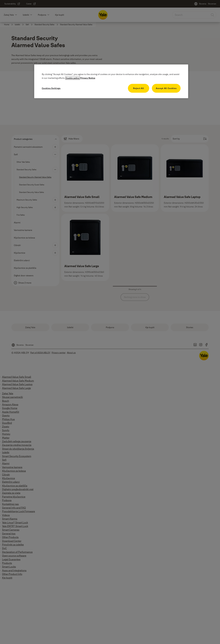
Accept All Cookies (166, 88)
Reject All (138, 88)
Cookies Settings (51, 88)
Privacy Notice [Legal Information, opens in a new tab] (88, 78)
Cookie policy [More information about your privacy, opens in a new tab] (73, 78)
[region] (111, 81)
